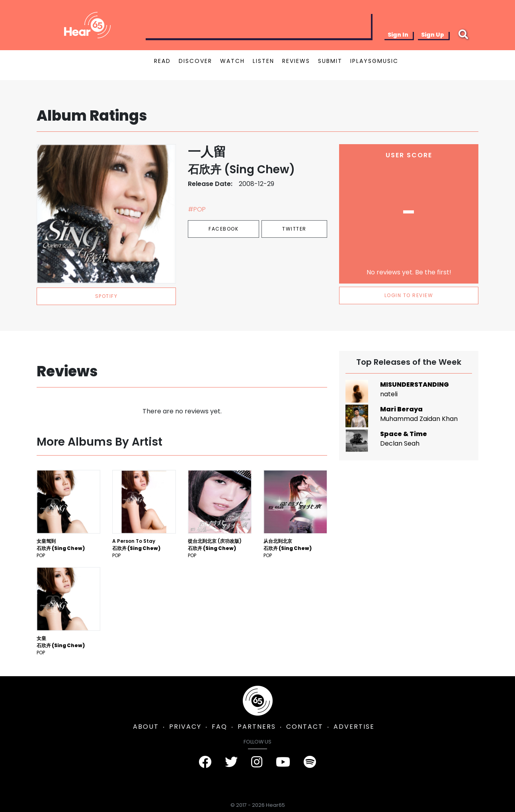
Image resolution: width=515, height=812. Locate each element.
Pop (41, 555)
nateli (389, 394)
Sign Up (433, 35)
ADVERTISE (354, 727)
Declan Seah (400, 443)
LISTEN (263, 61)
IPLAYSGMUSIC (374, 61)
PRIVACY (185, 727)
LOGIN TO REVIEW (409, 295)
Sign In (398, 35)
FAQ (219, 727)
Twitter (294, 229)
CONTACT (305, 727)
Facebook (223, 229)
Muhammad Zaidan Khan (419, 419)
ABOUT (146, 727)
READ (162, 61)
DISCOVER (195, 61)
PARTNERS (257, 727)
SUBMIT (330, 61)
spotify (106, 296)
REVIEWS (296, 61)
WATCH (232, 61)
